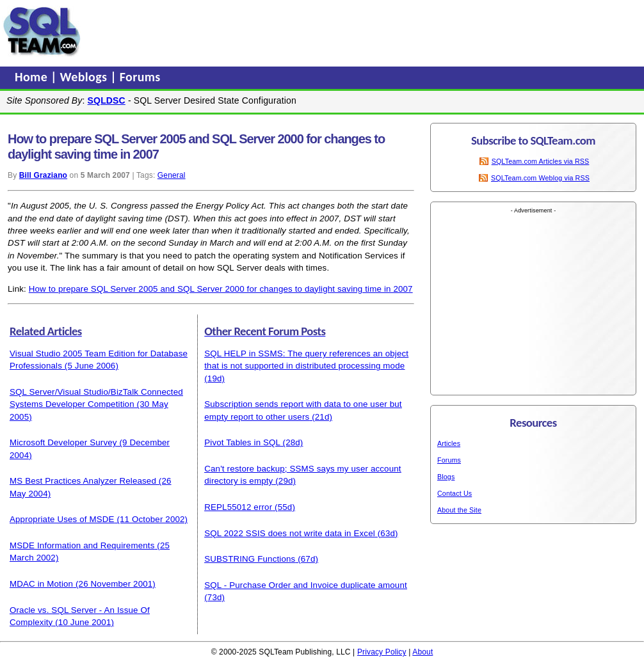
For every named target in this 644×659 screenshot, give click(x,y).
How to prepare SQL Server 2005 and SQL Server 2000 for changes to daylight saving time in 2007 (221, 289)
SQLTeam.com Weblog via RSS (540, 178)
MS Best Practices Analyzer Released (83, 481)
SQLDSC (107, 100)
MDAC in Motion (41, 584)
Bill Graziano (43, 175)
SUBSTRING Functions (250, 559)
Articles (449, 443)
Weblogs (85, 77)
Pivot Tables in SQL (242, 442)
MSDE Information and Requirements (82, 545)
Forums (140, 77)
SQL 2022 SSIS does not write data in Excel (290, 533)
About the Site (459, 510)
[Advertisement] (328, 31)
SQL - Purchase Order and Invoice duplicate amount (306, 585)
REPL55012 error (238, 507)
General (172, 175)
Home (33, 77)
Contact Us (455, 493)
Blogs (446, 477)
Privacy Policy (382, 652)
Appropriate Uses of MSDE (62, 519)
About (423, 652)
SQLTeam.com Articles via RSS (541, 161)
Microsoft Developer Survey (63, 442)
